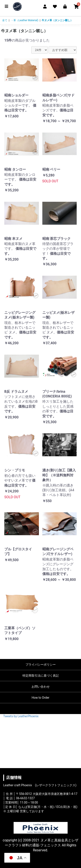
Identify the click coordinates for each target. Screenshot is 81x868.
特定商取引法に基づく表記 (41, 676)
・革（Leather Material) (25, 20)
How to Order (40, 698)
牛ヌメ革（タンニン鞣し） (57, 20)
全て (5, 20)
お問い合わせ (41, 687)
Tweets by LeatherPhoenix (21, 716)
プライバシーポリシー (41, 665)
